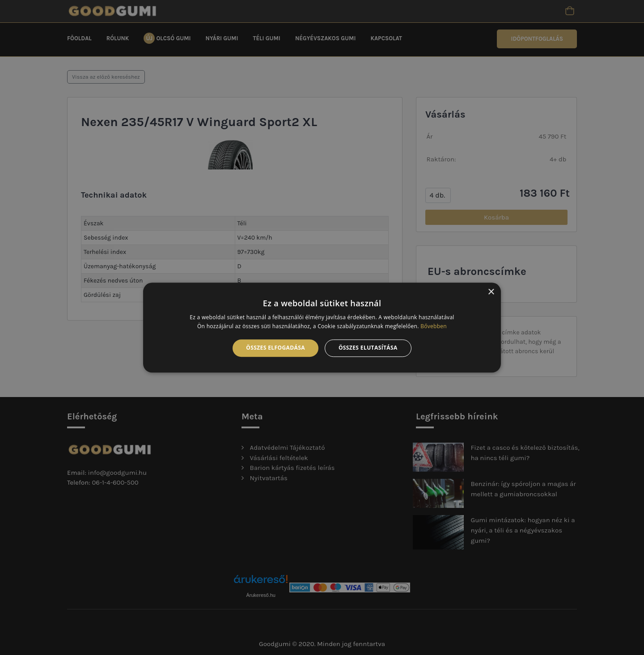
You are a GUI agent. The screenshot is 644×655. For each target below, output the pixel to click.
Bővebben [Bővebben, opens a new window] (434, 326)
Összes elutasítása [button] (368, 348)
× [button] (491, 292)
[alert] (322, 327)
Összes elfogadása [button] (275, 348)
